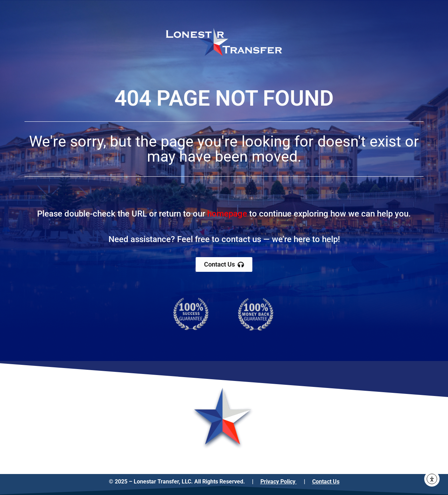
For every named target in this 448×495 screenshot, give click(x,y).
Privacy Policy (279, 482)
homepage (227, 214)
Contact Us (326, 482)
